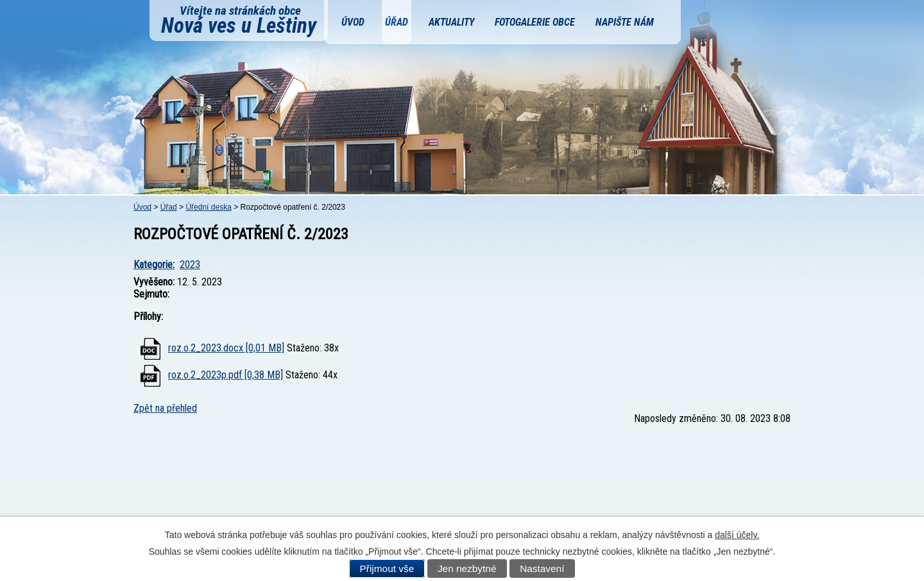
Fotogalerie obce (535, 22)
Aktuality (451, 22)
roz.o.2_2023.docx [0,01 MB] (226, 348)
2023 (190, 265)
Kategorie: (154, 265)
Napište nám (625, 22)
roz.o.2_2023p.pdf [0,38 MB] (226, 375)
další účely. (737, 535)
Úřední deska (208, 207)
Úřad (397, 22)
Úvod (353, 22)
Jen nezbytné (467, 568)
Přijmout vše (387, 568)
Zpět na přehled (165, 408)
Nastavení (542, 568)
